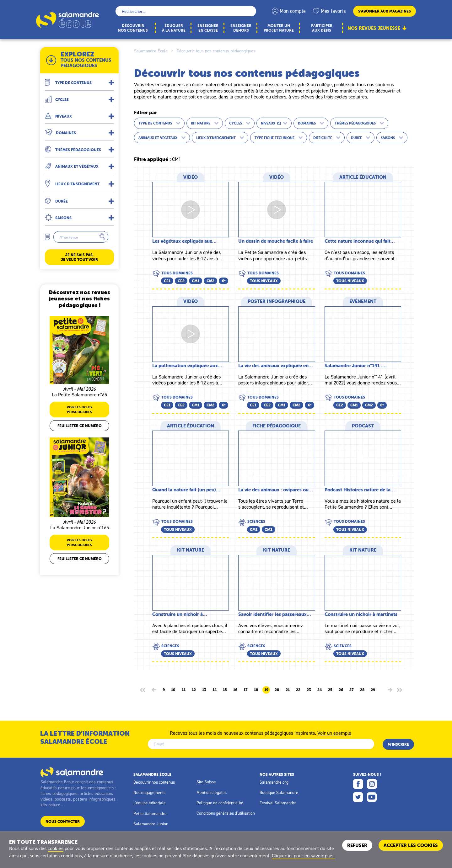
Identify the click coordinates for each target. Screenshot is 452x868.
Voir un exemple (334, 733)
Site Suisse (206, 782)
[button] (79, 80)
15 (225, 690)
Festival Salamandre (278, 803)
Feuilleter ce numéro (80, 426)
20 (277, 690)
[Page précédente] (154, 690)
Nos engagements (149, 792)
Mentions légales (212, 792)
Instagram (372, 784)
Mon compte (293, 11)
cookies (56, 848)
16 (235, 690)
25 (330, 690)
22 (298, 690)
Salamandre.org (274, 782)
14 (215, 690)
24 (320, 690)
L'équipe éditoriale (150, 803)
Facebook (358, 784)
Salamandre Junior (151, 824)
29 (373, 690)
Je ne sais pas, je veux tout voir (79, 257)
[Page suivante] (390, 690)
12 (194, 690)
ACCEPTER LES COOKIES (411, 845)
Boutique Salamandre (279, 792)
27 (352, 690)
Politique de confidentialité (220, 803)
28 (362, 690)
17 (246, 690)
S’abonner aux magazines (385, 11)
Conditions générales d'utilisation (226, 813)
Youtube (372, 797)
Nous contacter (63, 821)
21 (288, 690)
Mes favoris (333, 11)
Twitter (358, 797)
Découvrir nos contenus (154, 782)
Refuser (357, 845)
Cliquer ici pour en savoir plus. (303, 855)
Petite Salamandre (150, 813)
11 (184, 690)
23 (309, 690)
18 (256, 690)
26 (341, 690)
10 (173, 690)
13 (204, 690)
